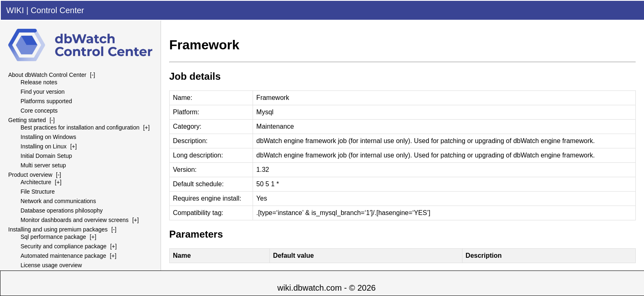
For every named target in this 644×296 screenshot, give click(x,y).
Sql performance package (53, 237)
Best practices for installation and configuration (80, 127)
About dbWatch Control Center (47, 75)
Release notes (39, 82)
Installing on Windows (48, 137)
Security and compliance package (63, 246)
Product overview (30, 175)
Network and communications (58, 201)
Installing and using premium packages (58, 229)
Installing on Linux (44, 146)
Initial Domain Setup (46, 156)
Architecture (36, 182)
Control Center (57, 10)
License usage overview (51, 265)
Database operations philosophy (62, 210)
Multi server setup (43, 165)
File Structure (38, 192)
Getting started (27, 120)
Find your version (43, 92)
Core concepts (39, 111)
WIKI (15, 10)
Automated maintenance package (63, 256)
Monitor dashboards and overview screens (75, 220)
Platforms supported (46, 101)
